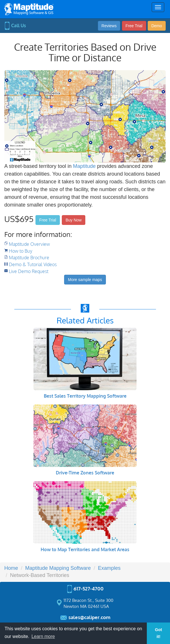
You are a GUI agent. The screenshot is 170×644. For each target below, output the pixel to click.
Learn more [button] (43, 636)
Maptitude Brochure (29, 258)
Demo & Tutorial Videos (33, 264)
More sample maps (85, 280)
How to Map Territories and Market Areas (85, 549)
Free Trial (134, 26)
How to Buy (21, 251)
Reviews (109, 26)
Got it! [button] (158, 633)
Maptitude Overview (29, 244)
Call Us (15, 25)
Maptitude (84, 166)
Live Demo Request (29, 271)
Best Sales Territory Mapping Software (85, 396)
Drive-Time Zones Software (85, 473)
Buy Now (74, 220)
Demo (157, 26)
